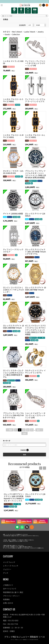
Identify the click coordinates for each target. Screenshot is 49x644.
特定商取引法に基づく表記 (13, 592)
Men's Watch (17, 32)
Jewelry (41, 32)
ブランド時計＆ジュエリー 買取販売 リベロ (25, 637)
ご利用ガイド (8, 585)
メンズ (40, 181)
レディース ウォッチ (11, 566)
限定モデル (33, 181)
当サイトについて (10, 589)
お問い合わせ (8, 603)
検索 (25, 455)
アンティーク (30, 257)
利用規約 (6, 599)
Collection (16, 34)
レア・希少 (41, 338)
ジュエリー (7, 569)
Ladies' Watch (30, 32)
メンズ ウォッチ (9, 562)
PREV (10, 430)
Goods (7, 34)
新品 (5, 217)
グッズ (6, 573)
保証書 (18, 105)
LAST (24, 433)
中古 (5, 67)
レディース (11, 67)
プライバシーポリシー (11, 596)
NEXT (39, 430)
